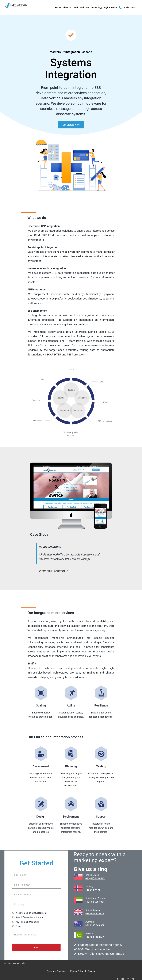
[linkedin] (123, 979)
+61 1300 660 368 (95, 925)
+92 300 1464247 (95, 937)
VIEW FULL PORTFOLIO (54, 571)
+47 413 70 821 (94, 890)
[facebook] (117, 979)
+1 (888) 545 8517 (95, 878)
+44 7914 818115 (95, 914)
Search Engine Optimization (29, 917)
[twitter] (133, 979)
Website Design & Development (31, 913)
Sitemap (92, 971)
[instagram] (128, 979)
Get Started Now (71, 125)
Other (18, 926)
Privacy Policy (77, 971)
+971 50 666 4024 (95, 902)
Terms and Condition (56, 971)
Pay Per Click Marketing (27, 922)
